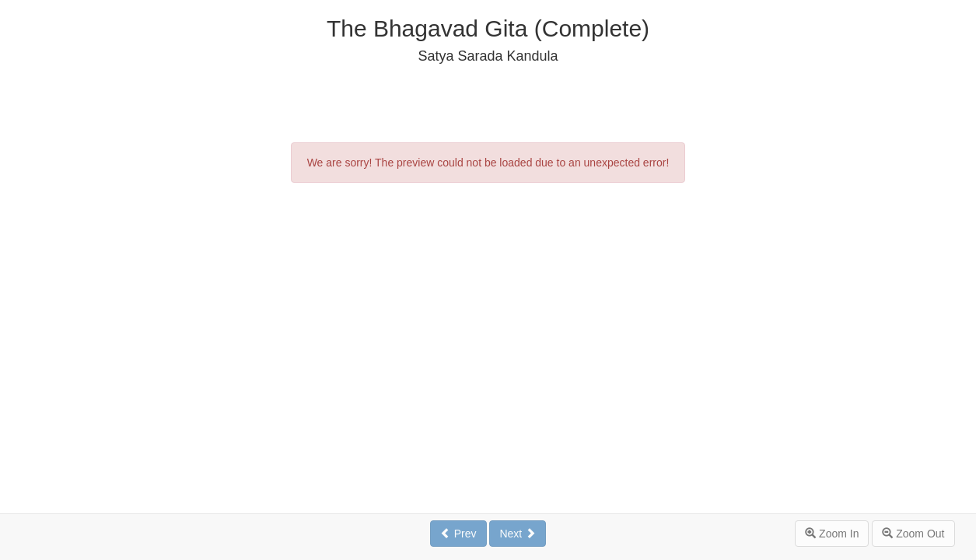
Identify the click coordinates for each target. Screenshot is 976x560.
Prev (458, 534)
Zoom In (832, 534)
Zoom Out (913, 534)
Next (518, 534)
